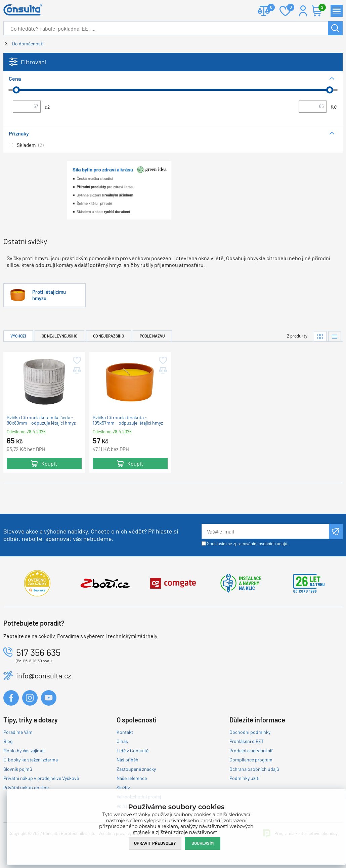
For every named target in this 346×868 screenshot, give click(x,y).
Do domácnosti (28, 44)
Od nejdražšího (109, 336)
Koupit (49, 463)
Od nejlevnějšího (59, 336)
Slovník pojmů (18, 769)
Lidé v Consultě (133, 751)
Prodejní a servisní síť (251, 751)
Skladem (26, 145)
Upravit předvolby (155, 843)
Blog (8, 741)
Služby (123, 787)
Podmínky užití (244, 778)
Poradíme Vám (18, 732)
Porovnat (269, 8)
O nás (122, 741)
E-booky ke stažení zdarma (31, 760)
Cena (15, 78)
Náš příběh (127, 760)
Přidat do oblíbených (76, 360)
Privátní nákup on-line (26, 787)
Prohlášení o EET (247, 741)
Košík (320, 8)
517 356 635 (38, 652)
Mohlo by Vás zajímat (24, 751)
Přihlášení (303, 11)
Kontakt (125, 732)
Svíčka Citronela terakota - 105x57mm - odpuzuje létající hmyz (128, 420)
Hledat (335, 28)
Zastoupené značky (136, 769)
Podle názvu (152, 336)
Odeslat (336, 531)
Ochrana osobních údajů (254, 769)
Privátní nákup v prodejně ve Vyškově (41, 778)
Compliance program (251, 760)
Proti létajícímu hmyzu (49, 295)
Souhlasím (203, 843)
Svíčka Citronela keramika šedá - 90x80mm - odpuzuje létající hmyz (41, 420)
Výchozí (18, 336)
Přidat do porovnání (76, 370)
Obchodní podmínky (250, 732)
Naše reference (132, 778)
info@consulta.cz (44, 675)
